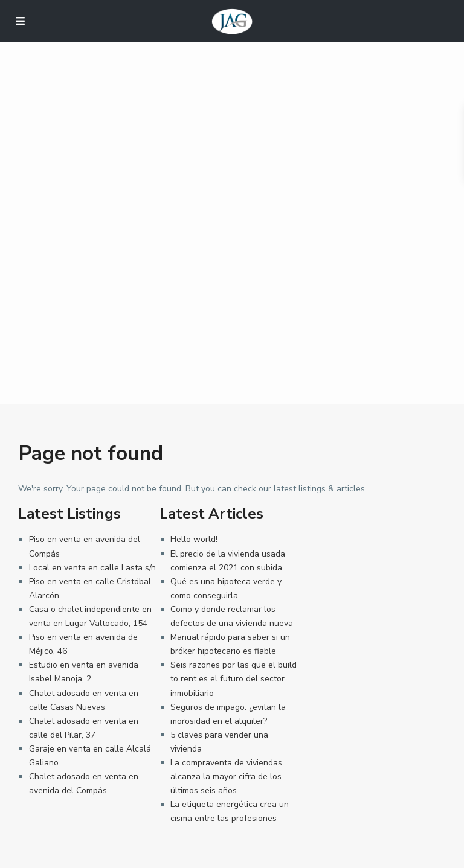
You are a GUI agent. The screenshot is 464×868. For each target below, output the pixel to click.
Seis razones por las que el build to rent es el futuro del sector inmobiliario (234, 679)
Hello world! (194, 539)
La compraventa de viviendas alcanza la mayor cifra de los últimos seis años (226, 777)
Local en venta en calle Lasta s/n (92, 568)
